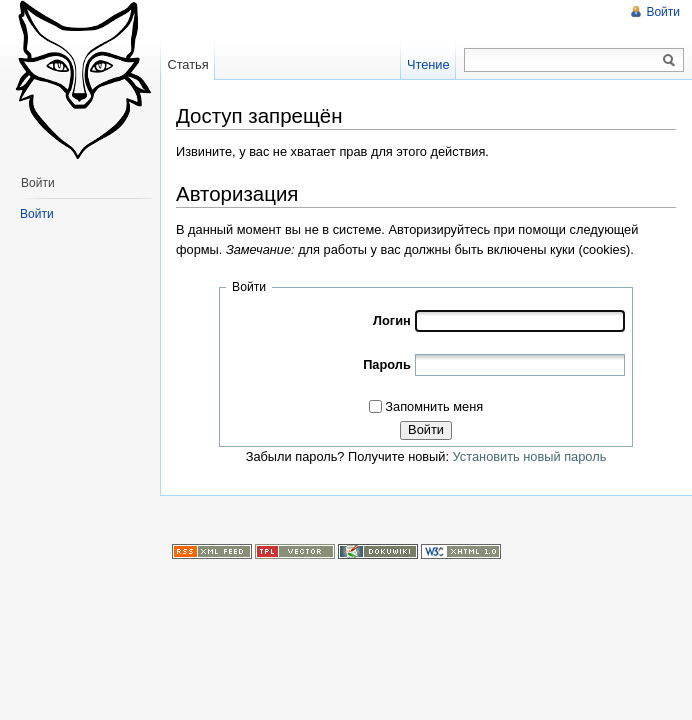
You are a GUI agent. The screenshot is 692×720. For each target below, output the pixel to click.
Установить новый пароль (530, 456)
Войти (426, 429)
